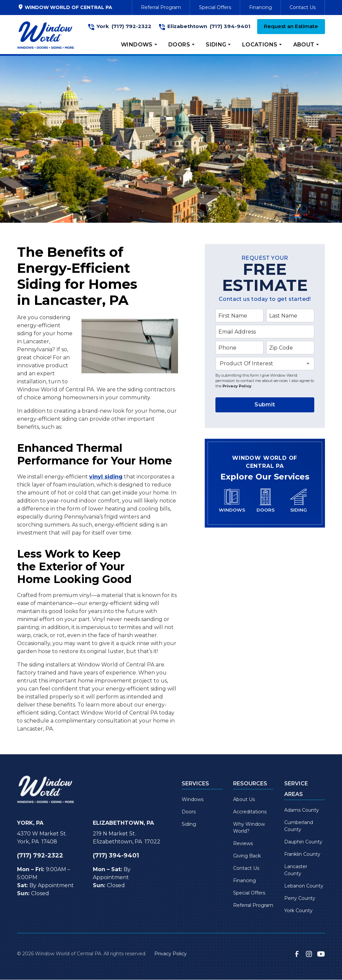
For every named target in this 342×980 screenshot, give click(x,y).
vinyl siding (106, 477)
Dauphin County (303, 842)
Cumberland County (299, 826)
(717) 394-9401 (230, 26)
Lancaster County (296, 870)
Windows (193, 799)
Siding (189, 824)
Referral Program (161, 7)
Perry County (300, 898)
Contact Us (303, 7)
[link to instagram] (309, 954)
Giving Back (247, 856)
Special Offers (215, 7)
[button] (139, 45)
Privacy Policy (237, 386)
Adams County (302, 810)
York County (298, 911)
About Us (244, 799)
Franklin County (302, 854)
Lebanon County (304, 886)
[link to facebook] (297, 954)
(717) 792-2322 (131, 26)
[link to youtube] (321, 954)
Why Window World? (249, 828)
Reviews (243, 843)
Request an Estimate (291, 26)
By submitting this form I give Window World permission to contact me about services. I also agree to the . (265, 380)
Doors (189, 812)
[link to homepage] (45, 35)
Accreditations (250, 812)
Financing (261, 7)
